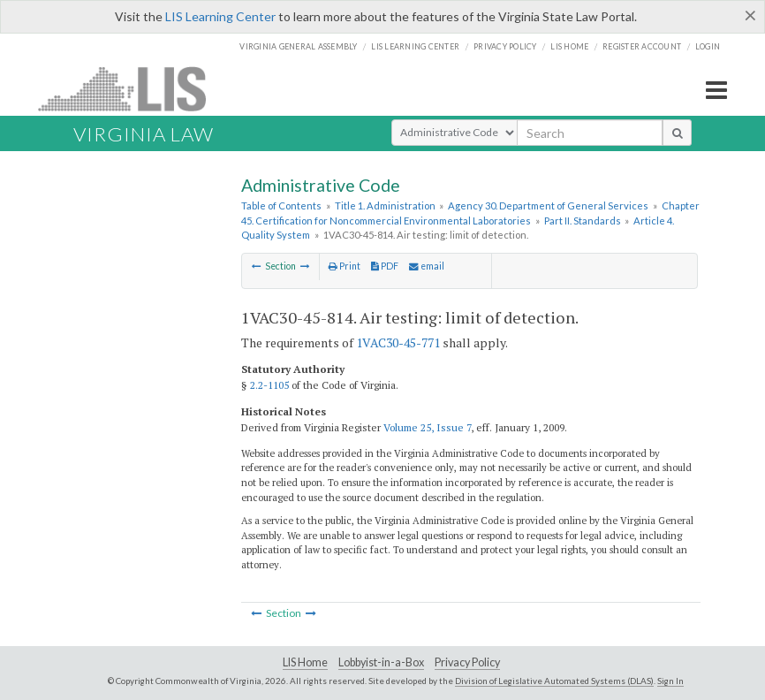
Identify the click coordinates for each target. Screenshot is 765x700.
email (427, 266)
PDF (385, 266)
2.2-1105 (269, 385)
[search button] (677, 133)
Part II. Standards (583, 221)
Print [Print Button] (345, 266)
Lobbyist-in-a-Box (381, 662)
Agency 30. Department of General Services (548, 205)
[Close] (750, 15)
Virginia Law (144, 134)
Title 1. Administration (385, 205)
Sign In (670, 681)
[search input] (590, 133)
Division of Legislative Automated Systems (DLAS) (554, 681)
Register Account (642, 46)
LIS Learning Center (220, 16)
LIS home (569, 46)
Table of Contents (281, 205)
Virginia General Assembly (298, 46)
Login (708, 46)
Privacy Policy (505, 46)
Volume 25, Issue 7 (427, 427)
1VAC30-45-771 (398, 342)
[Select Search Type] (454, 133)
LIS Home (305, 662)
